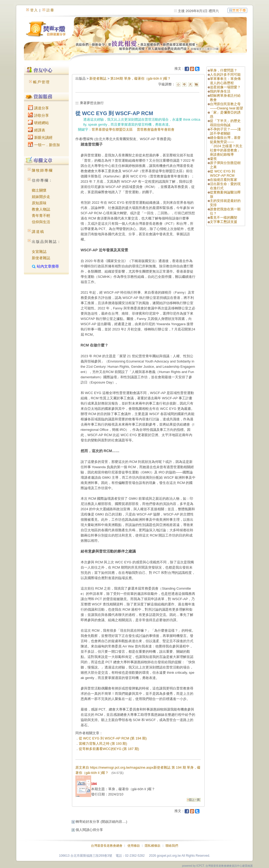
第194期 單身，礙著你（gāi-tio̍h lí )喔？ (141, 78)
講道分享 (38, 108)
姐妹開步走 (41, 197)
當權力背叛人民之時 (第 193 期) (103, 744)
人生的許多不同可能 (225, 75)
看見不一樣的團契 (224, 218)
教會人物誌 (41, 209)
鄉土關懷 (39, 190)
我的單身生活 (220, 91)
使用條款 (134, 846)
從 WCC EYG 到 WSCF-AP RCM (222, 173)
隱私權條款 (153, 846)
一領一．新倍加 (44, 145)
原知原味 (39, 203)
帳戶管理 (42, 82)
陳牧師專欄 (42, 170)
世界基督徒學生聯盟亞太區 (112, 129)
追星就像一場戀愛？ (225, 87)
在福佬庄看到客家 (224, 180)
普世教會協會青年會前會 (156, 129)
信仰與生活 (41, 222)
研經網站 (38, 123)
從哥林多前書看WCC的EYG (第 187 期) (109, 749)
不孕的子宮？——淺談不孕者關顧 (225, 131)
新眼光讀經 (40, 137)
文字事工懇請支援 (224, 222)
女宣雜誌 (39, 252)
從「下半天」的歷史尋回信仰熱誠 (225, 123)
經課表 (37, 130)
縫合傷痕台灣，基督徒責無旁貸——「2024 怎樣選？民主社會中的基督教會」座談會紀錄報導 (226, 146)
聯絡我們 (172, 846)
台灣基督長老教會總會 (107, 846)
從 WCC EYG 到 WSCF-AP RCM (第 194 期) (113, 738)
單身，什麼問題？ (224, 70)
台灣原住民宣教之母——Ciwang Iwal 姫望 (226, 106)
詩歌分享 (38, 115)
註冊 (50, 10)
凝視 (213, 159)
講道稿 (38, 232)
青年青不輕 (41, 216)
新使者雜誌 (41, 258)
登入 (34, 10)
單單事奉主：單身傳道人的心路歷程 (225, 81)
